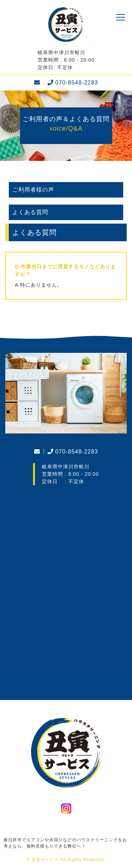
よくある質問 (30, 212)
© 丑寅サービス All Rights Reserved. (66, 860)
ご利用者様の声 (33, 190)
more (99, 489)
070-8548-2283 (72, 83)
